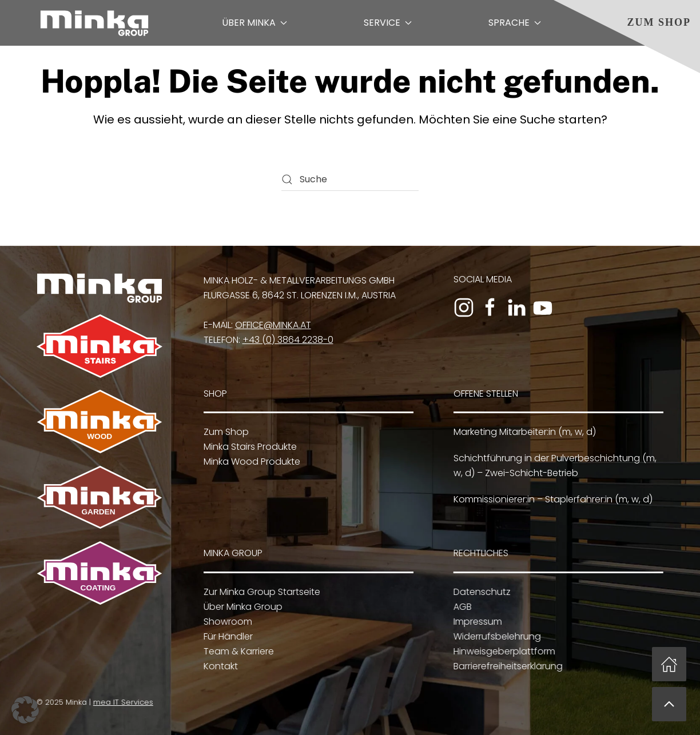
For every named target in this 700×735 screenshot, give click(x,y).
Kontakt (218, 666)
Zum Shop (659, 22)
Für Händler (226, 636)
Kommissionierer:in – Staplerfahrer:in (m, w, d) (551, 499)
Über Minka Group (241, 607)
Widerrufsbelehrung (494, 636)
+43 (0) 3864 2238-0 (288, 340)
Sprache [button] (515, 23)
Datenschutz (479, 592)
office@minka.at (273, 325)
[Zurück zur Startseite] (94, 23)
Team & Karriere (236, 651)
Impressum (475, 622)
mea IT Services (121, 702)
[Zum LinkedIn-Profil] (516, 307)
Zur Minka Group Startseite (260, 592)
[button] (669, 704)
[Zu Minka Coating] (98, 572)
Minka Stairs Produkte (248, 447)
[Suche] (350, 179)
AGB (460, 607)
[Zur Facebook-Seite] (490, 307)
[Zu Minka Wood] (100, 421)
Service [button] (388, 23)
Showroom (226, 622)
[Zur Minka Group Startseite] (100, 287)
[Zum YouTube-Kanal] (543, 307)
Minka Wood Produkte (250, 462)
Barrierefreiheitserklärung (505, 666)
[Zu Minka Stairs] (100, 345)
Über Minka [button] (254, 23)
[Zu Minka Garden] (98, 497)
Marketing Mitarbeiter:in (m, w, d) (523, 432)
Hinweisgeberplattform (502, 651)
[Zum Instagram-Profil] (464, 307)
